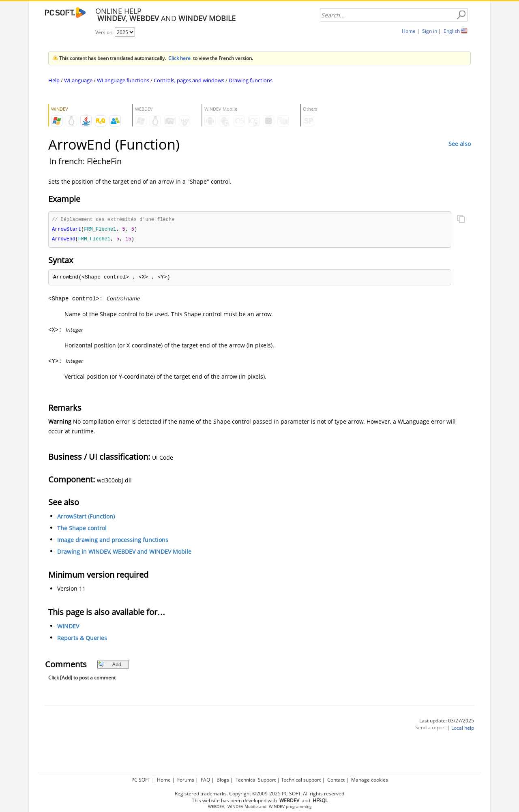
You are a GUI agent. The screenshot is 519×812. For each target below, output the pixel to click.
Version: (105, 32)
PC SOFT (141, 780)
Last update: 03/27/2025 (447, 722)
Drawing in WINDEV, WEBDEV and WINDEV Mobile (124, 553)
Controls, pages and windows (189, 80)
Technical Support (256, 780)
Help (54, 80)
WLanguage (78, 80)
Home (409, 31)
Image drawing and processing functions (113, 541)
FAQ (205, 780)
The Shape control (82, 529)
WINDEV (68, 627)
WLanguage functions (123, 80)
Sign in (430, 31)
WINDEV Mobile (243, 807)
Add (110, 665)
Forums (186, 780)
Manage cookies (370, 780)
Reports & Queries (82, 639)
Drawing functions (251, 80)
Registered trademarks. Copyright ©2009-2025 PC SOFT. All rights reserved (259, 794)
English (452, 31)
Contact (336, 780)
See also (460, 144)
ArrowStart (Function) (86, 517)
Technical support (301, 780)
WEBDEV (216, 807)
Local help (463, 729)
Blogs (223, 780)
